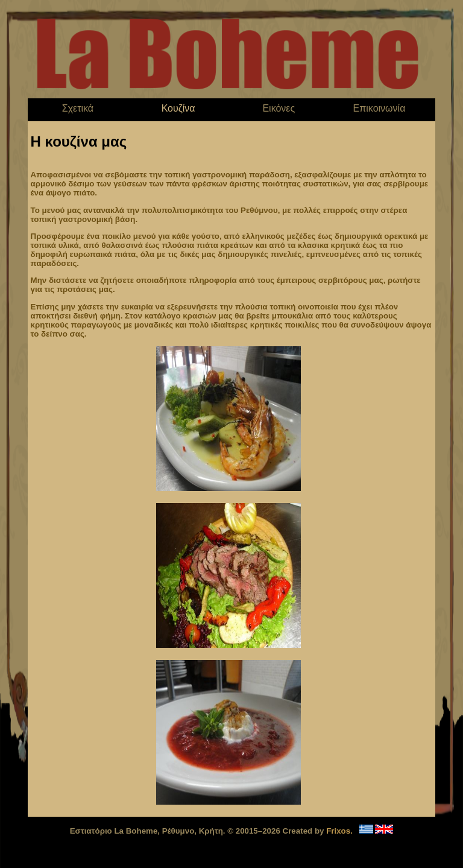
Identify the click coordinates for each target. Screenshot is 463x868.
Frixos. (339, 831)
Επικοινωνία (380, 108)
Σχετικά (78, 108)
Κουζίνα (178, 108)
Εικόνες (279, 108)
